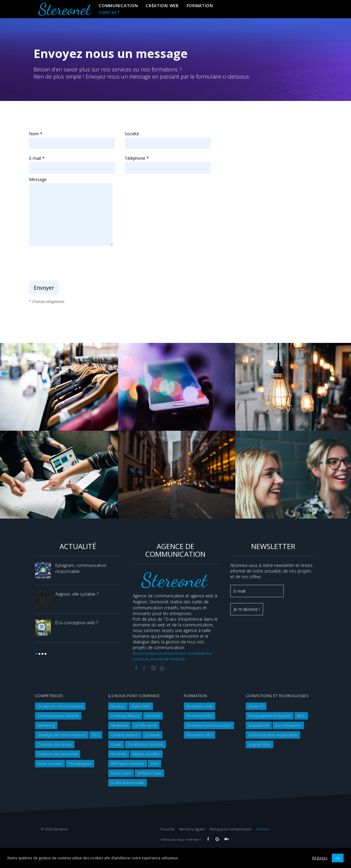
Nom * (72, 138)
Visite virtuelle (50, 764)
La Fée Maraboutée (128, 783)
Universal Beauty (125, 716)
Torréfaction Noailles (145, 744)
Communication (118, 6)
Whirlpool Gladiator (128, 764)
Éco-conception (288, 725)
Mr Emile (119, 754)
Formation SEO (200, 735)
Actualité (167, 829)
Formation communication (209, 725)
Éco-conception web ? (77, 623)
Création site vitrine (55, 744)
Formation (200, 6)
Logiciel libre (260, 744)
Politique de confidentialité (230, 829)
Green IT (256, 706)
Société (168, 138)
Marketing (46, 725)
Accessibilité (259, 725)
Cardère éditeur (125, 735)
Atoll (155, 764)
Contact (109, 12)
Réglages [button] (320, 858)
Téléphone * (168, 163)
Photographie (80, 764)
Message (71, 182)
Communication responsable (273, 735)
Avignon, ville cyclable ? (77, 594)
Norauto (118, 706)
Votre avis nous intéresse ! (181, 839)
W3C (301, 716)
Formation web (200, 706)
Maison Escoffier (146, 754)
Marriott (153, 716)
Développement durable (270, 716)
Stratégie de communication (62, 735)
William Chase (149, 773)
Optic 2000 (141, 706)
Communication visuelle (58, 716)
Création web (162, 6)
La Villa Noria (145, 725)
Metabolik (119, 725)
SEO (96, 735)
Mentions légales (192, 829)
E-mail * (72, 163)
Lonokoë (152, 735)
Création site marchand (58, 754)
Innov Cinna (121, 773)
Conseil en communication (60, 706)
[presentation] (74, 264)
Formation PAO (200, 716)
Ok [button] (338, 858)
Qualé (116, 744)
